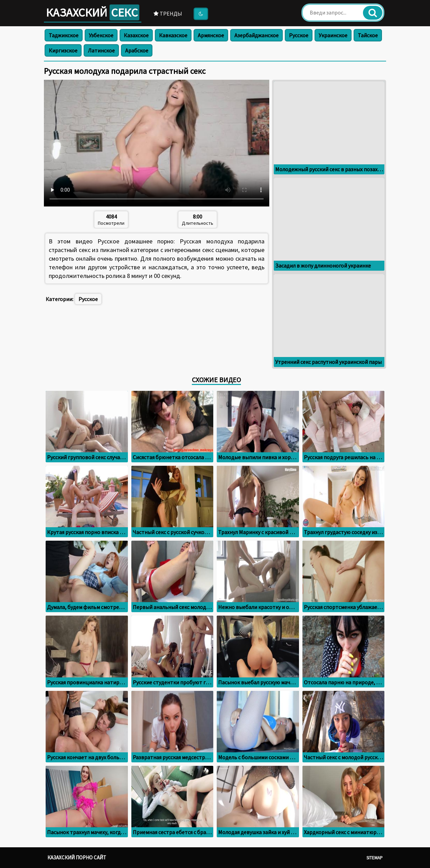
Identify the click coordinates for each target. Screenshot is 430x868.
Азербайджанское (256, 35)
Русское (299, 35)
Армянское (211, 35)
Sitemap (375, 858)
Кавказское (173, 35)
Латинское (101, 50)
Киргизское (63, 50)
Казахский (93, 12)
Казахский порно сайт (77, 857)
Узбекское (101, 35)
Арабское (137, 50)
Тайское (368, 35)
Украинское (333, 35)
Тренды (168, 13)
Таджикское (64, 35)
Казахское (136, 35)
